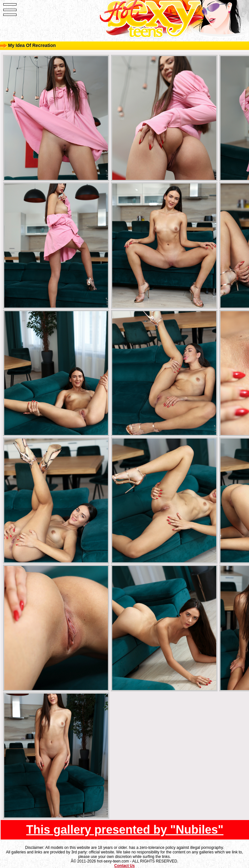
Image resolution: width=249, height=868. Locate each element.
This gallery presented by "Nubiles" (125, 830)
